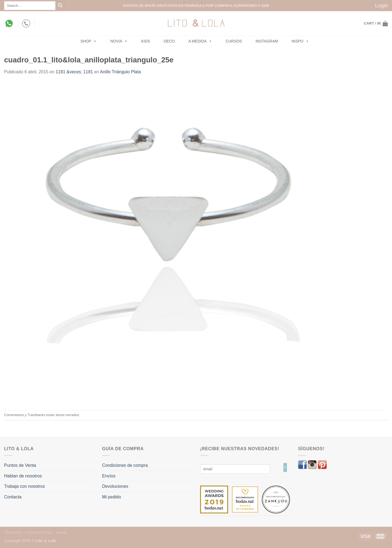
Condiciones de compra (125, 465)
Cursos (234, 41)
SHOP (89, 41)
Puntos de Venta (20, 465)
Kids (146, 41)
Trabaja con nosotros (24, 486)
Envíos (109, 476)
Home (62, 533)
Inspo (300, 41)
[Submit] (60, 6)
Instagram (267, 41)
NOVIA (119, 41)
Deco (169, 41)
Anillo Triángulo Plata (120, 72)
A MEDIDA (200, 41)
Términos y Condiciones (28, 533)
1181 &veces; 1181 (74, 72)
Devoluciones (115, 486)
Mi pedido (111, 497)
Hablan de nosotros (23, 476)
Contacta (13, 497)
